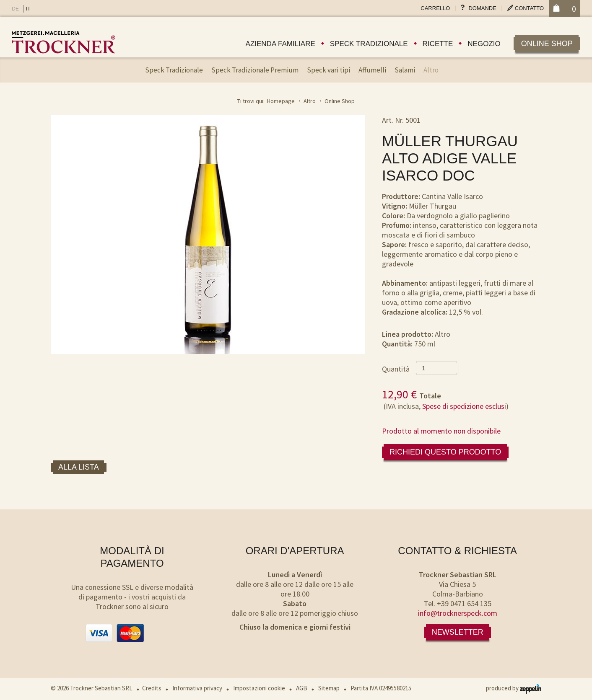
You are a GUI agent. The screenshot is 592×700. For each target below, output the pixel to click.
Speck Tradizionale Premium (255, 70)
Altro (431, 70)
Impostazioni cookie (259, 688)
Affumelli (372, 70)
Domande (482, 8)
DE (15, 9)
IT (28, 9)
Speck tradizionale (369, 44)
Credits (152, 688)
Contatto (529, 8)
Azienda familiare (280, 44)
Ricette (438, 44)
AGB (302, 688)
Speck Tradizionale (174, 70)
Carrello (435, 8)
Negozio (484, 44)
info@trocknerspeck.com (458, 613)
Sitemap (329, 688)
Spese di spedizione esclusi (464, 406)
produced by (514, 688)
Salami (405, 70)
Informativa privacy (197, 688)
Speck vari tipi (328, 70)
